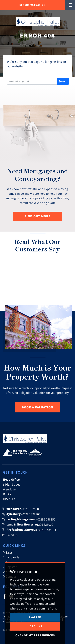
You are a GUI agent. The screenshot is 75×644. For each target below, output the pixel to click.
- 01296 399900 (21, 514)
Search (63, 81)
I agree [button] (35, 632)
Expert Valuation (32, 5)
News (8, 572)
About (8, 562)
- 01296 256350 (29, 519)
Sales (8, 552)
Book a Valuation (37, 407)
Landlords (11, 557)
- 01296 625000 (21, 509)
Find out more (37, 216)
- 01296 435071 (29, 530)
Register (10, 567)
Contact (9, 576)
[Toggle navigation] (70, 5)
